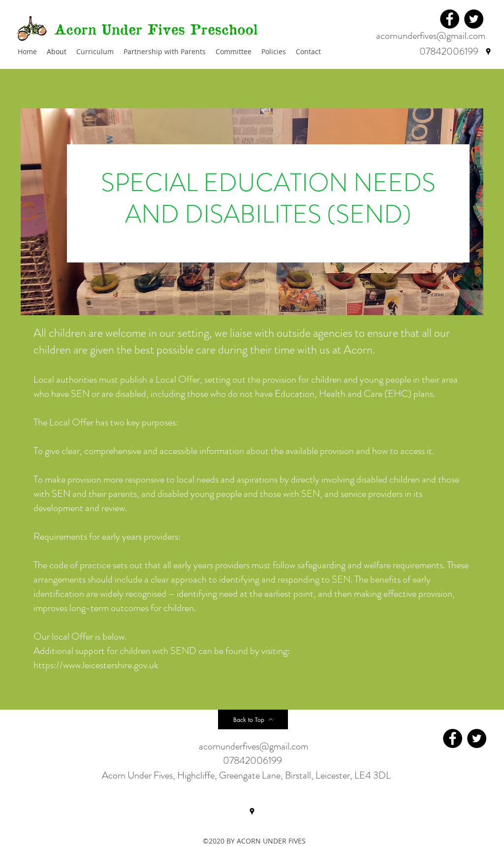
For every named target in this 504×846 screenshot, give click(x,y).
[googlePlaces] (488, 52)
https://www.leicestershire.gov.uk (96, 665)
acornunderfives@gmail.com (431, 36)
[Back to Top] (253, 719)
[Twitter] (474, 19)
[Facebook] (450, 19)
